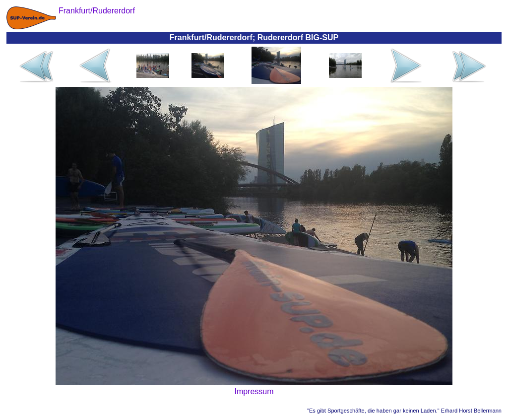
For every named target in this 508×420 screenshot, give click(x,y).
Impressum (254, 391)
